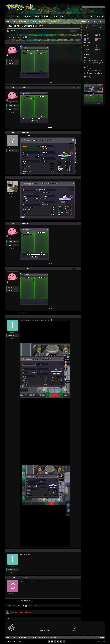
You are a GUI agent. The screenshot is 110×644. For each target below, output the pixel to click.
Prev (10, 37)
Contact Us (14, 642)
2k (13, 67)
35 (16, 37)
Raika (13, 42)
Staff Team (54, 17)
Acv (88, 39)
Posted (25, 42)
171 (13, 196)
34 (13, 37)
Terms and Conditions (45, 630)
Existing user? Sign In (90, 17)
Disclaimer (43, 627)
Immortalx (13, 317)
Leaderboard (36, 17)
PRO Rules (45, 17)
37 (21, 37)
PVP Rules (75, 632)
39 (26, 37)
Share (67, 31)
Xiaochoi (13, 178)
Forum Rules (64, 17)
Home (10, 17)
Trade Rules (75, 630)
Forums (18, 17)
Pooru (100, 39)
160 (13, 339)
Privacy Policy (43, 629)
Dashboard (26, 17)
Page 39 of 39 (33, 37)
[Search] (89, 7)
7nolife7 (13, 132)
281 (13, 154)
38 (24, 37)
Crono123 (13, 578)
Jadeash (100, 35)
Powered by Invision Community (98, 642)
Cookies (20, 642)
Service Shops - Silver (25, 32)
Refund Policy (43, 632)
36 (18, 37)
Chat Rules (75, 629)
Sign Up (99, 17)
